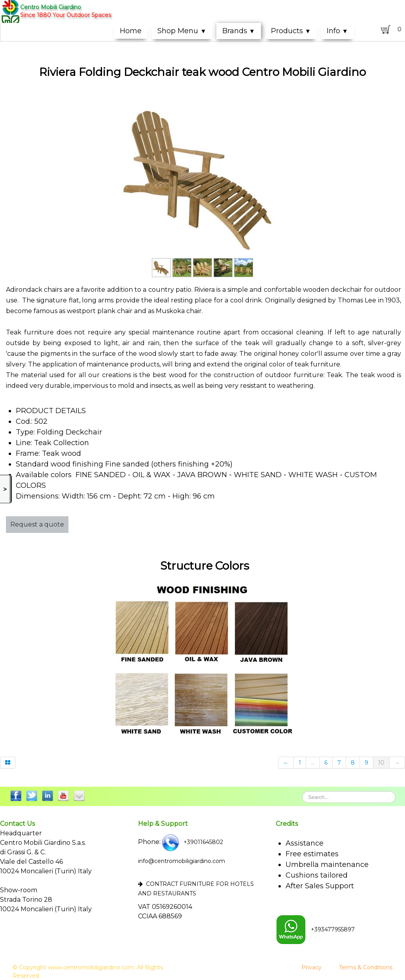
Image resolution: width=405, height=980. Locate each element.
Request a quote (37, 524)
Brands (239, 31)
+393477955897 (315, 929)
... (313, 763)
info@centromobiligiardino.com (182, 861)
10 (381, 763)
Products (291, 31)
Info (337, 31)
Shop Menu (182, 31)
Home (131, 31)
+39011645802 (192, 842)
